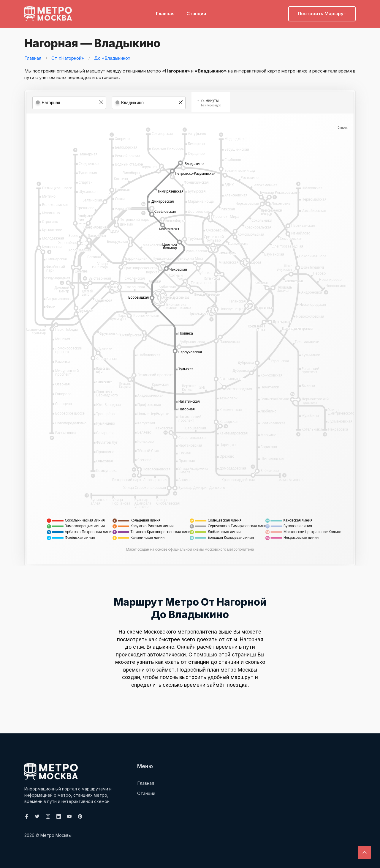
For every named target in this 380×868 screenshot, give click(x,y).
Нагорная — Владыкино (92, 43)
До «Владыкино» (112, 58)
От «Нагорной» (68, 58)
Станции (196, 14)
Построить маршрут (322, 14)
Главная (165, 14)
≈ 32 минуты (209, 103)
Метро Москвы (56, 835)
